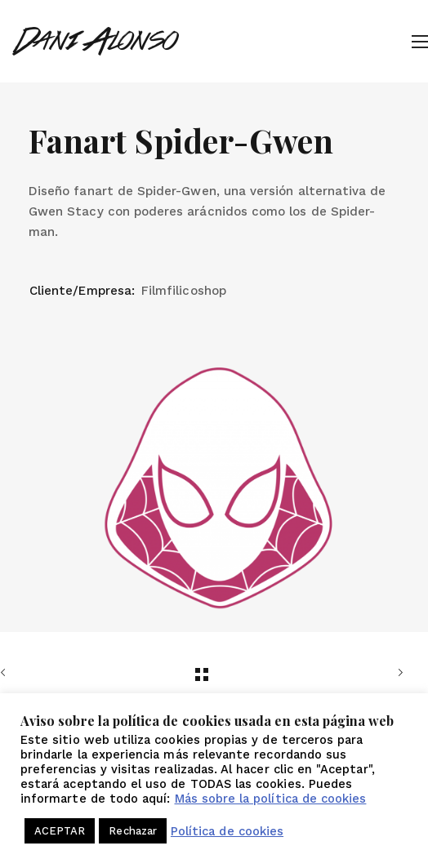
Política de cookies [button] (227, 831)
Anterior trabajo (7, 673)
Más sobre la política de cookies (271, 799)
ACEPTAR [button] (60, 831)
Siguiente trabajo (397, 673)
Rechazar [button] (132, 831)
